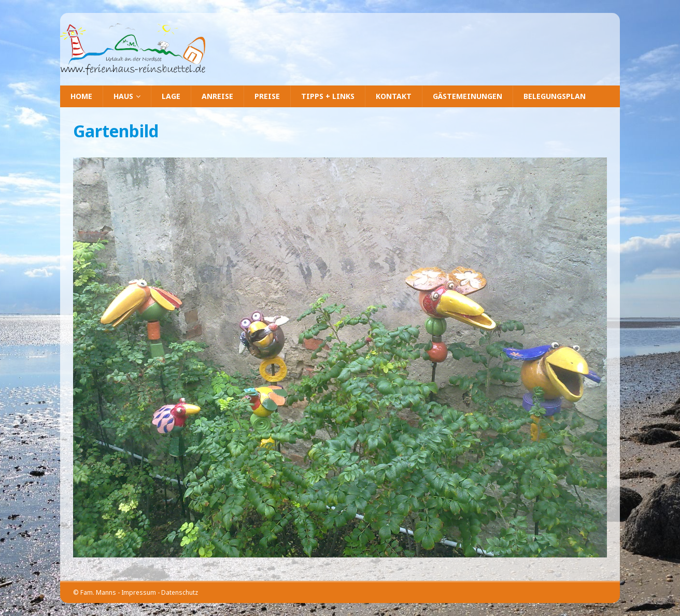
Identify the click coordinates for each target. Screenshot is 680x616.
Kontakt (394, 96)
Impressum (139, 592)
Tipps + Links (328, 96)
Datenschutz (180, 592)
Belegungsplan (555, 96)
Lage (171, 96)
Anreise (217, 96)
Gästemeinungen (467, 96)
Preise (267, 96)
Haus (123, 96)
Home (81, 96)
